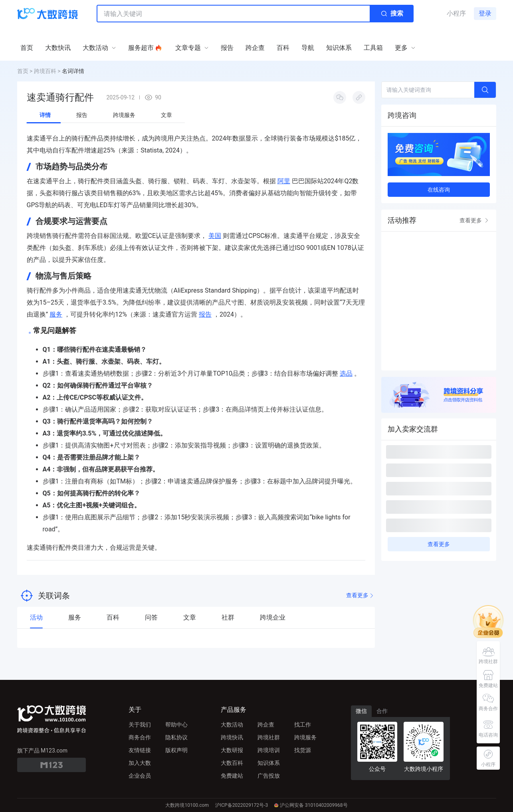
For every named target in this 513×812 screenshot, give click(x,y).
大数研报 (232, 750)
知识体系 (269, 763)
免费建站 (232, 776)
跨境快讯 (232, 737)
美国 (215, 236)
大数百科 (232, 763)
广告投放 (269, 776)
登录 (485, 13)
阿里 (284, 181)
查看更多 (360, 595)
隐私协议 (176, 737)
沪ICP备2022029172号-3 (242, 805)
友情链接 (140, 750)
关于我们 (140, 725)
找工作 (303, 725)
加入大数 (140, 763)
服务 (56, 314)
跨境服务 (305, 737)
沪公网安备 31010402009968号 (311, 805)
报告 (205, 314)
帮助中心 (176, 725)
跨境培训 (269, 750)
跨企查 (266, 725)
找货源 (303, 750)
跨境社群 (269, 737)
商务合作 (140, 737)
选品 (346, 373)
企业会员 (140, 776)
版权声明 (176, 750)
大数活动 (232, 725)
